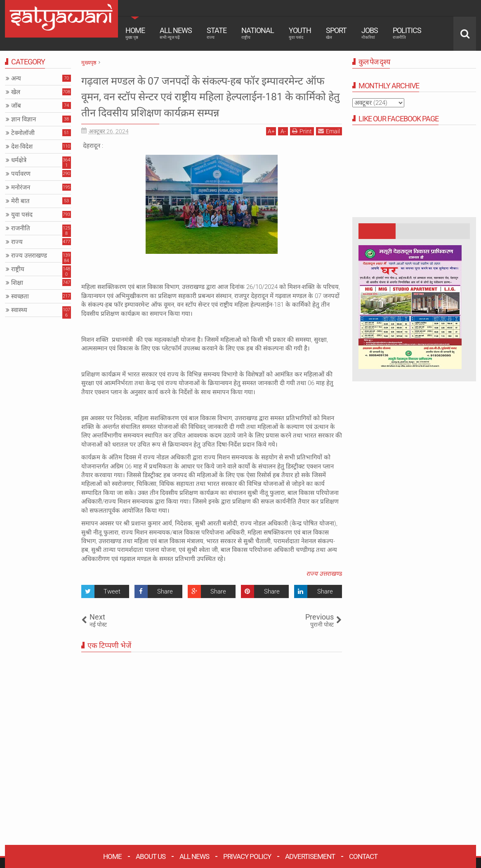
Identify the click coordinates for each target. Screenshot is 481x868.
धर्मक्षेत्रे (19, 160)
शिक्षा (17, 283)
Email (329, 147)
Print (302, 147)
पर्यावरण (21, 174)
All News (176, 33)
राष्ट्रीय (18, 269)
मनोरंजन (21, 187)
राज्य (17, 242)
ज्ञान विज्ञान (24, 119)
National (258, 33)
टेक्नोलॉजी (23, 133)
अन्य (16, 78)
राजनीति (21, 228)
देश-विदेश (22, 147)
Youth (300, 33)
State (217, 33)
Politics (407, 33)
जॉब (16, 106)
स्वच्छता (20, 296)
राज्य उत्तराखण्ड (324, 590)
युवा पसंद (22, 215)
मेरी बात (20, 201)
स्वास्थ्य (19, 310)
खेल (16, 92)
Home (135, 33)
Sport (336, 33)
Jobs (370, 33)
